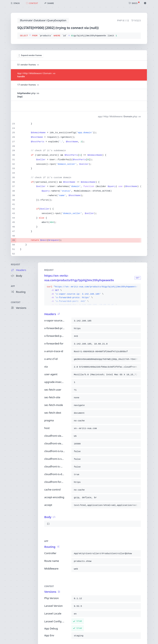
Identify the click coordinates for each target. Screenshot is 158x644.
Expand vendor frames (30, 55)
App (13, 286)
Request (16, 265)
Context (16, 302)
